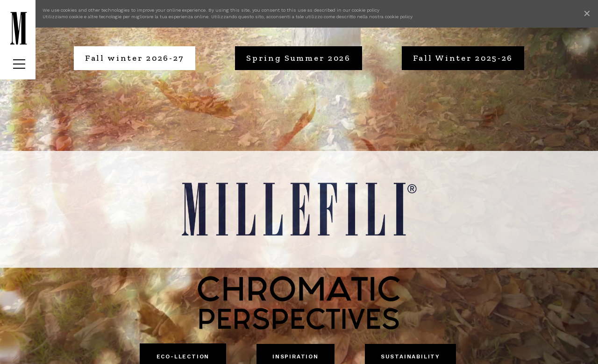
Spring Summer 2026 (299, 58)
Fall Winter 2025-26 (463, 58)
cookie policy (366, 10)
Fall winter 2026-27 (135, 58)
